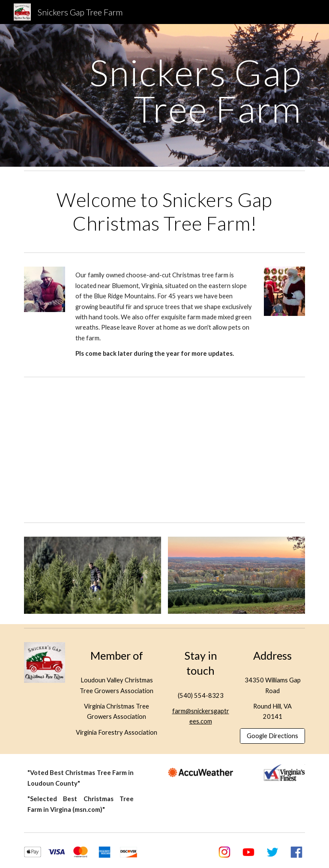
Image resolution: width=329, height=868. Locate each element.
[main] (164, 91)
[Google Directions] (272, 736)
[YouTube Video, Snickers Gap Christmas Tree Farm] (164, 450)
